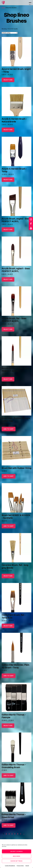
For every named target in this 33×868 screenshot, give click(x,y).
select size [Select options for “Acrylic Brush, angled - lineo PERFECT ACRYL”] (8, 230)
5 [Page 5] (15, 834)
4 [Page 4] (12, 834)
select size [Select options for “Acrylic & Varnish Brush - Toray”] (8, 180)
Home (3, 8)
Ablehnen (16, 856)
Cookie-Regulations (10, 866)
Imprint (27, 866)
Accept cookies (17, 851)
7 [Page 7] (21, 834)
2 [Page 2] (6, 834)
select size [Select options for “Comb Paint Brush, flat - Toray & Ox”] (8, 626)
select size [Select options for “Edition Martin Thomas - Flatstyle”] (8, 726)
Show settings (16, 861)
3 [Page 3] (9, 834)
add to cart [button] (9, 429)
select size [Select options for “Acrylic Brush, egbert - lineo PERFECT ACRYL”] (8, 279)
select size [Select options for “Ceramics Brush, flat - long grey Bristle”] (8, 576)
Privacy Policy (20, 866)
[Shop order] (10, 33)
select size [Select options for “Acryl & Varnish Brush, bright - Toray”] (8, 80)
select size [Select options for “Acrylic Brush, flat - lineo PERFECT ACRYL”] (8, 329)
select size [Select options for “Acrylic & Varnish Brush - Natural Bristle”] (8, 130)
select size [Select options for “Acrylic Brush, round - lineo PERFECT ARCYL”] (8, 379)
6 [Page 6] (18, 834)
